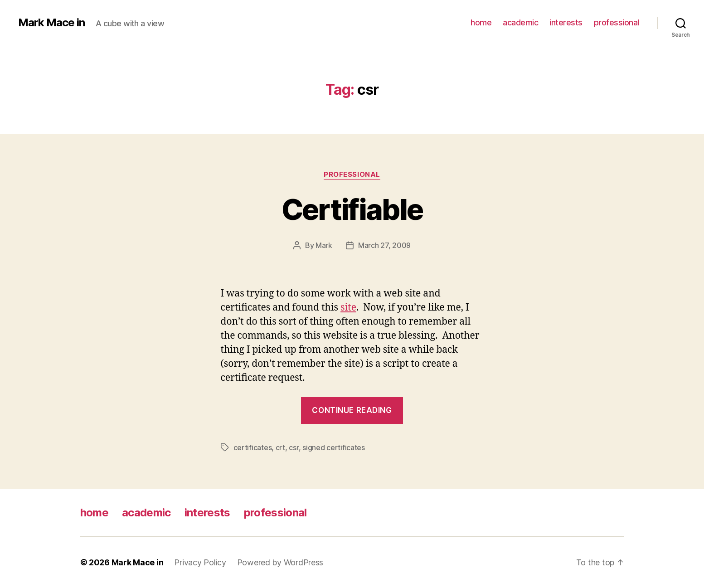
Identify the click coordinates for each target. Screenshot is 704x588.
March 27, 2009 (384, 245)
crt (280, 447)
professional (617, 22)
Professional (352, 175)
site (348, 308)
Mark (324, 245)
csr (294, 447)
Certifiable (352, 209)
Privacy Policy (200, 562)
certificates (253, 447)
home (481, 22)
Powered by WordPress (280, 562)
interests (566, 22)
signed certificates (334, 447)
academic (520, 22)
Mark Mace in (51, 23)
